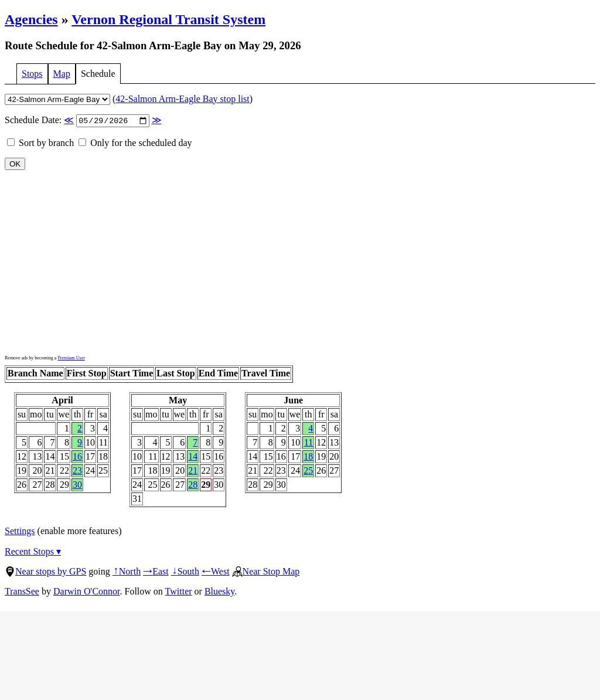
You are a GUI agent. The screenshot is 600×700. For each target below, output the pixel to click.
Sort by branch (40, 144)
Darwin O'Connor (87, 592)
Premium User (71, 359)
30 (77, 486)
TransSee (22, 592)
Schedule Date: (83, 121)
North (127, 572)
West (216, 572)
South (185, 572)
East (156, 572)
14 (193, 458)
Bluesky (219, 592)
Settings (20, 532)
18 (308, 458)
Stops (32, 74)
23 (77, 472)
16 (77, 458)
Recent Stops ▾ (33, 553)
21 (193, 472)
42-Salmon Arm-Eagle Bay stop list (182, 99)
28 (193, 486)
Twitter (179, 592)
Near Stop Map (266, 572)
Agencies (31, 19)
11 (308, 444)
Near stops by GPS (45, 572)
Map (62, 74)
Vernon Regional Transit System (168, 19)
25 (308, 472)
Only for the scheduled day (135, 144)
